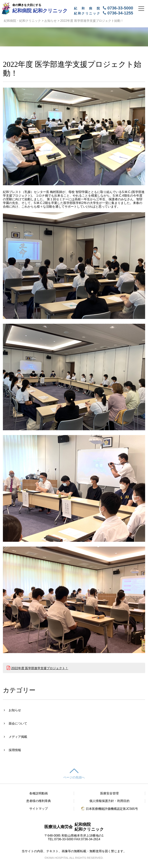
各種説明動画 (39, 793)
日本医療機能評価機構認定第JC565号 (110, 809)
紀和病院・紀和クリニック (22, 21)
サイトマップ (39, 809)
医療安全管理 (109, 793)
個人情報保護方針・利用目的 (109, 801)
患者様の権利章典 (39, 801)
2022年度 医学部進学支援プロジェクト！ (40, 668)
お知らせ (50, 21)
